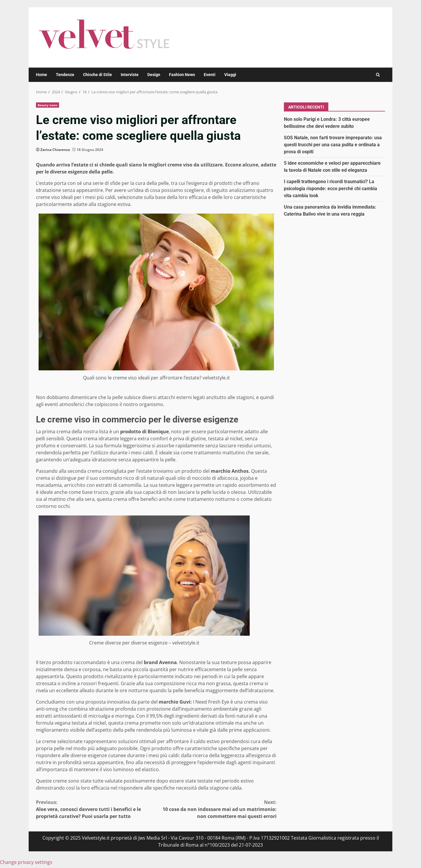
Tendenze (65, 75)
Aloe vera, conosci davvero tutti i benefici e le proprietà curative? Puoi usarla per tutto (96, 809)
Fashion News (182, 75)
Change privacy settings (26, 862)
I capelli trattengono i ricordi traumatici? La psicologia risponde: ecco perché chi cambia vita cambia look (331, 189)
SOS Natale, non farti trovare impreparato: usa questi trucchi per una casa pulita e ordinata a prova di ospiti (333, 145)
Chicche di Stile (98, 75)
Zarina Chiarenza (55, 150)
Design (154, 75)
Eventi (210, 75)
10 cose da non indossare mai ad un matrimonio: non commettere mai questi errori (217, 809)
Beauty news (48, 105)
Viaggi (230, 75)
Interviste (130, 75)
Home (42, 75)
